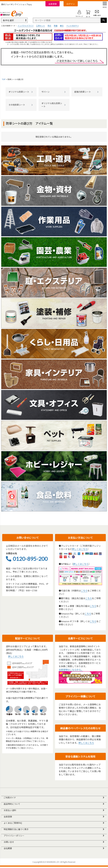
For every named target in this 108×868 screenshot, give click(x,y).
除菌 (56, 26)
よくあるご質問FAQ (13, 824)
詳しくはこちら (80, 549)
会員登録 (53, 4)
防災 (49, 26)
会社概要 (8, 850)
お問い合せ (9, 843)
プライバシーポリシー (14, 837)
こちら (84, 591)
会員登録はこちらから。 (71, 670)
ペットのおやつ (72, 26)
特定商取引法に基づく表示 (16, 830)
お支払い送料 (10, 811)
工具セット (41, 26)
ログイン (71, 4)
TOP (4, 79)
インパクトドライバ (26, 26)
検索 (104, 20)
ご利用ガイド (10, 798)
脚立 (62, 26)
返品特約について (12, 804)
